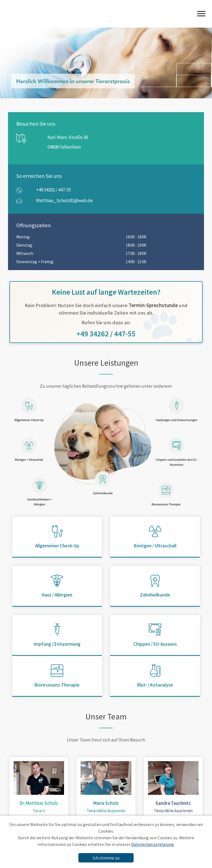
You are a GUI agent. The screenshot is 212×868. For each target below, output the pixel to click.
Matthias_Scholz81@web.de (64, 200)
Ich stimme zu (106, 858)
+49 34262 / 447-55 (54, 190)
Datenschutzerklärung (153, 844)
